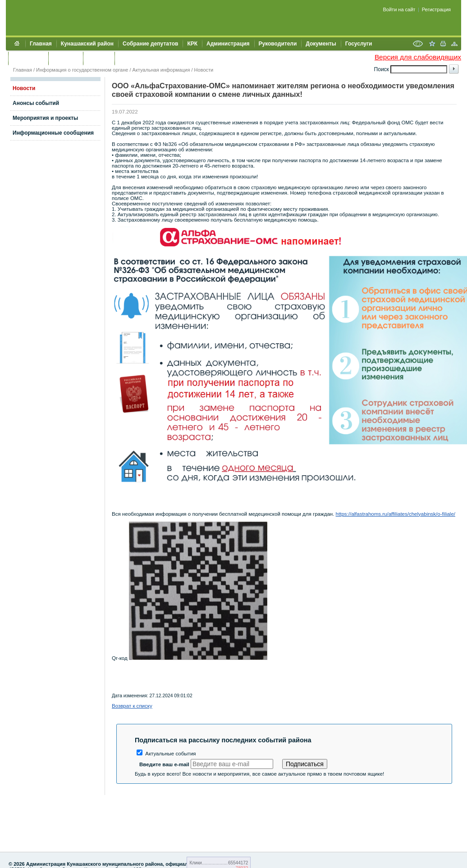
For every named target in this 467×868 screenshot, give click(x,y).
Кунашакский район (87, 44)
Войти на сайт (399, 9)
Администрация (228, 44)
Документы (321, 44)
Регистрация (436, 9)
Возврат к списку (132, 706)
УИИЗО (128, 58)
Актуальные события (166, 754)
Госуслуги (359, 44)
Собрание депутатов (150, 44)
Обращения (28, 58)
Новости (204, 70)
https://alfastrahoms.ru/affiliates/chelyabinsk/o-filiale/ (396, 514)
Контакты (66, 58)
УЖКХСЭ (99, 58)
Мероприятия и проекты (45, 118)
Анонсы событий (36, 103)
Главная (41, 44)
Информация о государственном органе (82, 70)
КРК (192, 44)
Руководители (278, 44)
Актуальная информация (161, 70)
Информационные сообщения (53, 133)
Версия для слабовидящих (418, 57)
